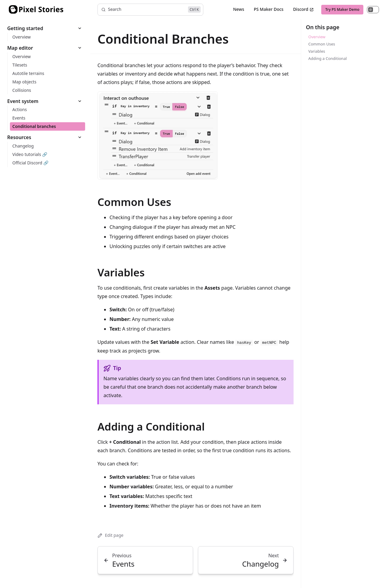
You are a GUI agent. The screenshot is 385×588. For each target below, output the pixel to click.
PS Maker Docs (269, 9)
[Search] (150, 10)
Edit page (110, 535)
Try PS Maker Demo (342, 9)
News (239, 9)
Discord (303, 9)
